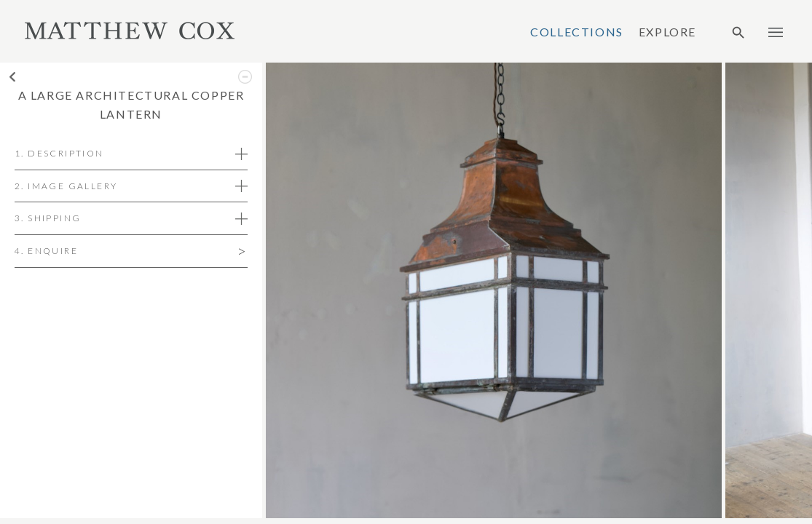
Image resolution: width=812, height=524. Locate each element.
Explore (667, 32)
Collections (577, 32)
